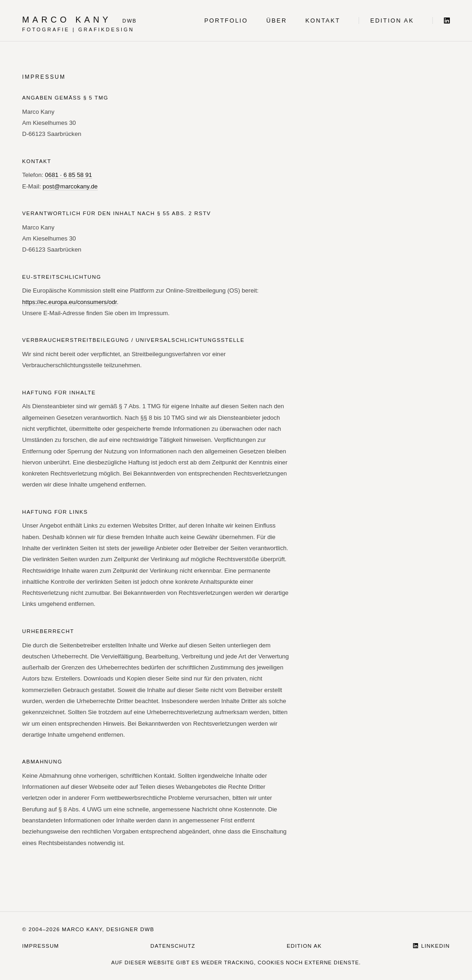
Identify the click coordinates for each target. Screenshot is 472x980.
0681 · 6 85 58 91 (69, 175)
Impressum (41, 946)
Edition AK (392, 21)
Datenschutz (173, 946)
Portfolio (226, 21)
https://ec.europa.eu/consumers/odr (70, 302)
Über (277, 21)
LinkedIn (431, 946)
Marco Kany (67, 20)
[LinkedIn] (441, 21)
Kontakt (323, 21)
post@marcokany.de (70, 186)
